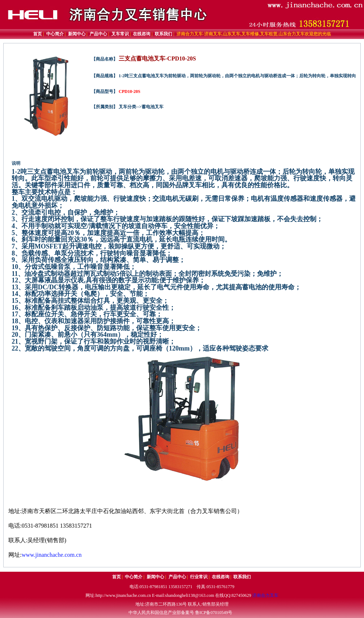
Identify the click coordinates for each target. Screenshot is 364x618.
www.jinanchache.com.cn (52, 555)
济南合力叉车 (265, 595)
